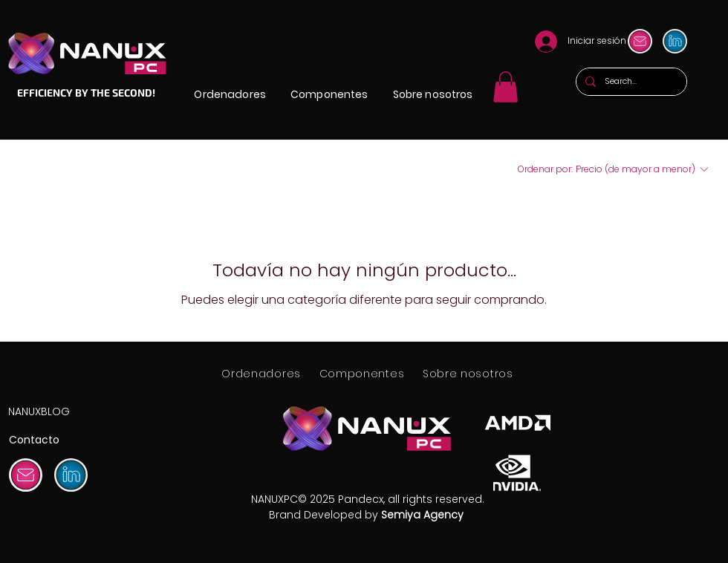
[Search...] (630, 82)
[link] (506, 87)
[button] (230, 95)
